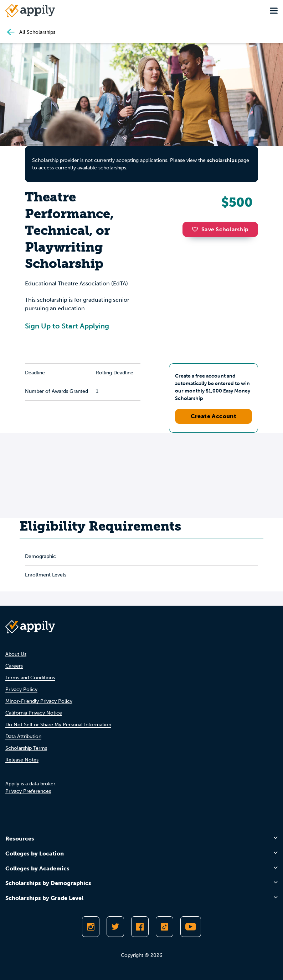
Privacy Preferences (28, 791)
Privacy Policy (21, 689)
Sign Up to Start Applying (67, 326)
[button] (197, 229)
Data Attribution (23, 736)
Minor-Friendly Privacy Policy (39, 701)
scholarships (222, 160)
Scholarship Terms (26, 748)
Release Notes (22, 760)
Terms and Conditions (30, 678)
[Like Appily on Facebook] (140, 927)
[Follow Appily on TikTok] (164, 927)
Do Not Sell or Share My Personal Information (58, 725)
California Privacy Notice (34, 713)
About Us (16, 654)
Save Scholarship (220, 229)
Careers (14, 666)
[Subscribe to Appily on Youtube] (191, 927)
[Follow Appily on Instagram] (91, 927)
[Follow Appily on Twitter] (115, 927)
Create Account (214, 416)
